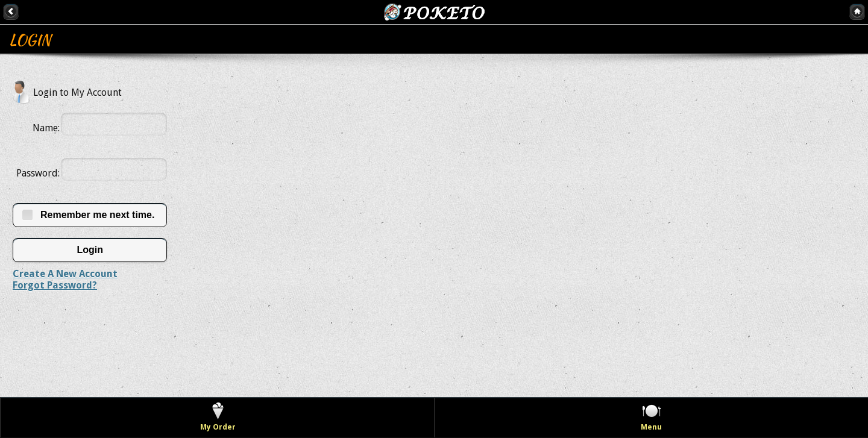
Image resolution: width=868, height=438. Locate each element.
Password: (38, 173)
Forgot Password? (55, 285)
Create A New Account (65, 274)
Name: (46, 128)
